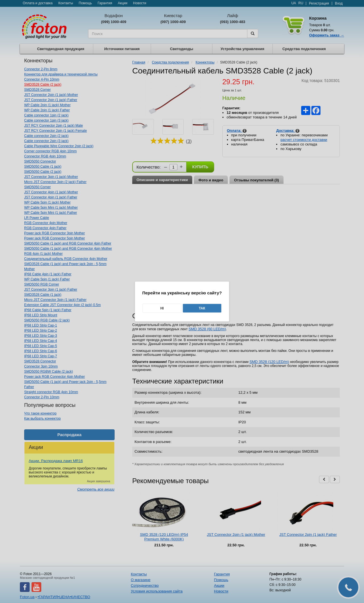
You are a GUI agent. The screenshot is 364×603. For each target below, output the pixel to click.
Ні (162, 308)
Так (202, 308)
